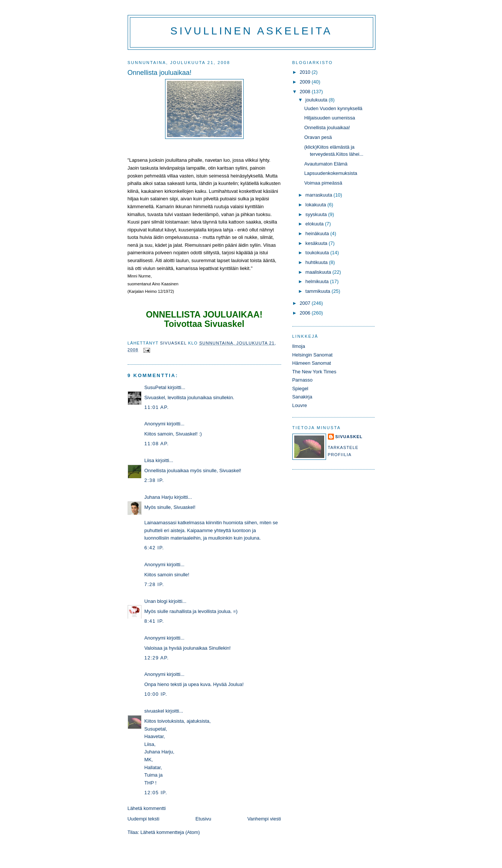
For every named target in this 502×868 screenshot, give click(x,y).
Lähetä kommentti (147, 808)
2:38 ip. (154, 480)
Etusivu (203, 819)
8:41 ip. (154, 621)
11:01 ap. (157, 407)
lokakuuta (317, 205)
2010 (305, 72)
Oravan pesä (318, 137)
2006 (305, 313)
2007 (305, 303)
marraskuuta (320, 195)
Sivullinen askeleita (251, 31)
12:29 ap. (157, 658)
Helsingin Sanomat (313, 355)
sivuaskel (154, 711)
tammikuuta (319, 291)
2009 (305, 82)
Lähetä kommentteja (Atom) (170, 832)
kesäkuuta (317, 243)
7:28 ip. (154, 584)
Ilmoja (299, 346)
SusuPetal (156, 387)
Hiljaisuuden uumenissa (330, 118)
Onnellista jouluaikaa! (327, 128)
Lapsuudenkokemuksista (331, 173)
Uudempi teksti (144, 819)
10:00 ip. (156, 694)
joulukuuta (317, 100)
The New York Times (314, 372)
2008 (305, 92)
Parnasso (302, 380)
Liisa (149, 460)
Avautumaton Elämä (326, 164)
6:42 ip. (154, 548)
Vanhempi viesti (264, 819)
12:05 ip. (156, 793)
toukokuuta (318, 253)
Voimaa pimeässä (323, 183)
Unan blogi (157, 601)
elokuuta (315, 224)
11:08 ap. (157, 444)
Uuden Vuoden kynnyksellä (333, 108)
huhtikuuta (317, 262)
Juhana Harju (159, 497)
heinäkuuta (318, 233)
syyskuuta (317, 214)
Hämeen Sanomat (312, 363)
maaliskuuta (319, 272)
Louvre (300, 405)
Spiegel (300, 389)
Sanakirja (302, 397)
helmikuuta (318, 281)
